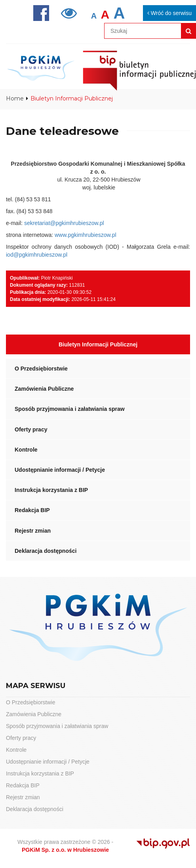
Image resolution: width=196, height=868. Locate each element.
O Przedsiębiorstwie (41, 369)
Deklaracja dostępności (46, 551)
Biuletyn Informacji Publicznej (98, 344)
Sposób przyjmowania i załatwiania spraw (70, 409)
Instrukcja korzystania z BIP (51, 490)
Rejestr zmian (33, 531)
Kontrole (26, 450)
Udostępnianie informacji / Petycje (60, 470)
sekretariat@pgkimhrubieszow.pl (64, 223)
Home (15, 98)
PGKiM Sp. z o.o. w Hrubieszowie (65, 850)
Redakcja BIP (32, 510)
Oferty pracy (31, 429)
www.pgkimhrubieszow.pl (86, 235)
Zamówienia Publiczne (44, 389)
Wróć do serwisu (169, 13)
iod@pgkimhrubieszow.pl (37, 255)
